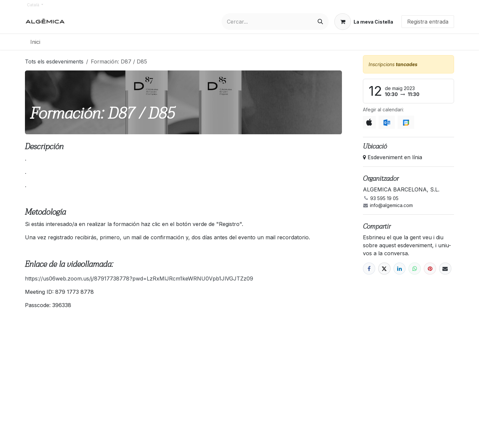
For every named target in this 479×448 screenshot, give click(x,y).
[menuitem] (35, 42)
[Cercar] (320, 22)
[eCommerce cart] (364, 22)
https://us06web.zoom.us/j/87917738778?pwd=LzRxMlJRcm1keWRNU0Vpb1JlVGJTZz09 (139, 279)
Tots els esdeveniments (54, 61)
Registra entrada (428, 22)
